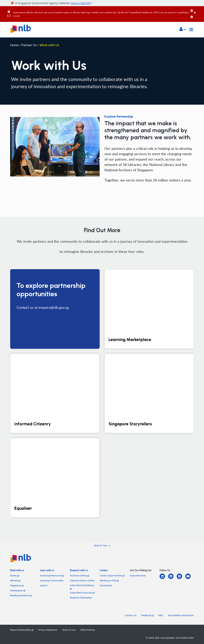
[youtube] (190, 579)
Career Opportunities (112, 575)
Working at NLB (109, 580)
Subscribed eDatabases (82, 587)
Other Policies (88, 630)
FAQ (161, 615)
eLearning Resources (52, 575)
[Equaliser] (55, 478)
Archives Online (79, 575)
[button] (183, 29)
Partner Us (29, 45)
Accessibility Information (181, 615)
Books (15, 575)
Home (14, 45)
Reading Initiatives (21, 595)
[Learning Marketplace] (149, 309)
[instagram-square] (181, 579)
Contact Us (131, 615)
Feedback (147, 615)
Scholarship (106, 585)
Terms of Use (69, 630)
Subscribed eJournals (82, 593)
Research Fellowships (81, 598)
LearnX (44, 585)
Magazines (17, 585)
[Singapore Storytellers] (149, 393)
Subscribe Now (138, 575)
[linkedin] (164, 579)
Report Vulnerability (22, 630)
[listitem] (17, 571)
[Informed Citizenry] (55, 393)
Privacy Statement (48, 630)
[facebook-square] (172, 579)
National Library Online (82, 580)
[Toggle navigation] (191, 30)
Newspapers (18, 590)
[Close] (198, 10)
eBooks (15, 580)
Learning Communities (52, 580)
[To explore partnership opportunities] (55, 309)
